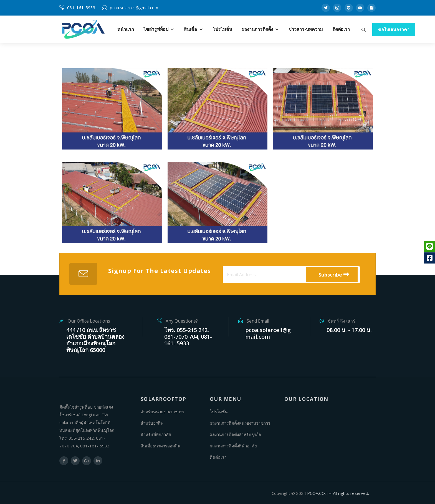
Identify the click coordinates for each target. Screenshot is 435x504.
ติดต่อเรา (218, 457)
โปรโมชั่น (219, 412)
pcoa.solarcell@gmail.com (134, 7)
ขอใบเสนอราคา (394, 29)
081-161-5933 (81, 7)
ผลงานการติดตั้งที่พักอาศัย (233, 446)
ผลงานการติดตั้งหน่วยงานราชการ (240, 423)
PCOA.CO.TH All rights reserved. (338, 493)
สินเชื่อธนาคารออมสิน (160, 446)
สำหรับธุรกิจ (152, 423)
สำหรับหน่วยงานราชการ (163, 412)
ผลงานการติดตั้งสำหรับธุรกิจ (235, 434)
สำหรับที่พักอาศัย (156, 434)
